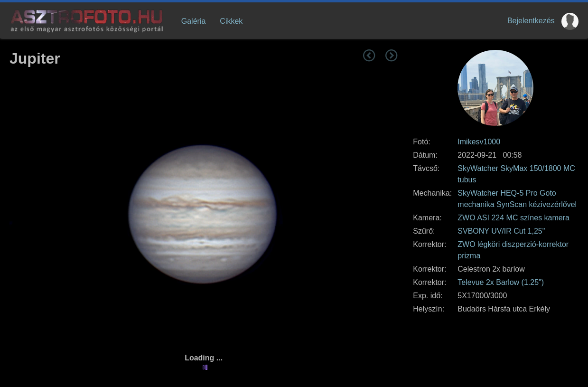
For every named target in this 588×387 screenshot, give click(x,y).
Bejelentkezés (531, 21)
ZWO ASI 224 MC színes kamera (513, 218)
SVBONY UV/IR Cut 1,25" (501, 231)
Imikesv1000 (479, 142)
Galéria (194, 21)
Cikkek (231, 21)
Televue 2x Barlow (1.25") (501, 282)
